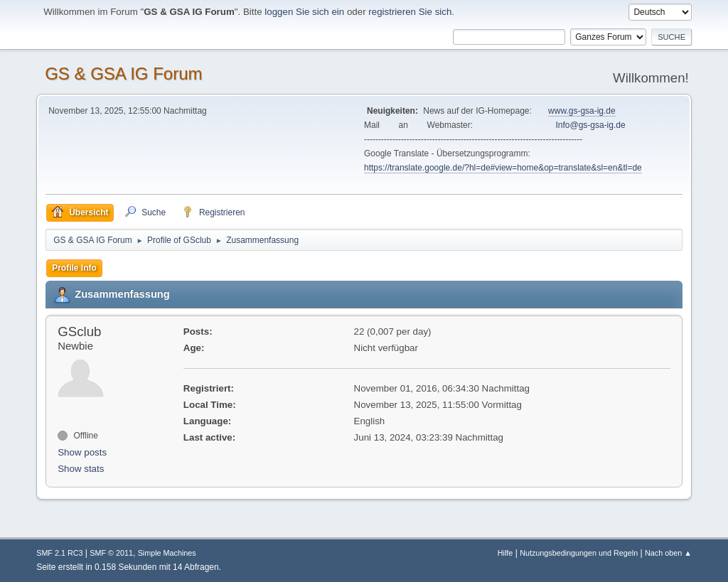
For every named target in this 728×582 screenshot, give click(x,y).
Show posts (82, 452)
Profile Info (74, 268)
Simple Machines (167, 553)
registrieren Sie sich (410, 12)
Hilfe (505, 553)
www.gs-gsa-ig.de (582, 111)
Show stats (81, 469)
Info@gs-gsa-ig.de (591, 125)
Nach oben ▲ (668, 553)
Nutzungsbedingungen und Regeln (579, 553)
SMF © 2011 (111, 553)
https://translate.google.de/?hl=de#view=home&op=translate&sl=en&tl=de (503, 168)
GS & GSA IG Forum (123, 74)
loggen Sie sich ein (304, 12)
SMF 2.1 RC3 (59, 553)
